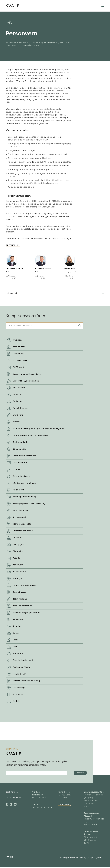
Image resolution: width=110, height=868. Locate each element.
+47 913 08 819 (69, 278)
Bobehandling (65, 806)
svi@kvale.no (68, 276)
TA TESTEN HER (13, 246)
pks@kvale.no (40, 276)
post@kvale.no (13, 793)
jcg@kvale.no (10, 276)
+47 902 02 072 (11, 278)
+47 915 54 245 (40, 278)
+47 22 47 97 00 (13, 799)
